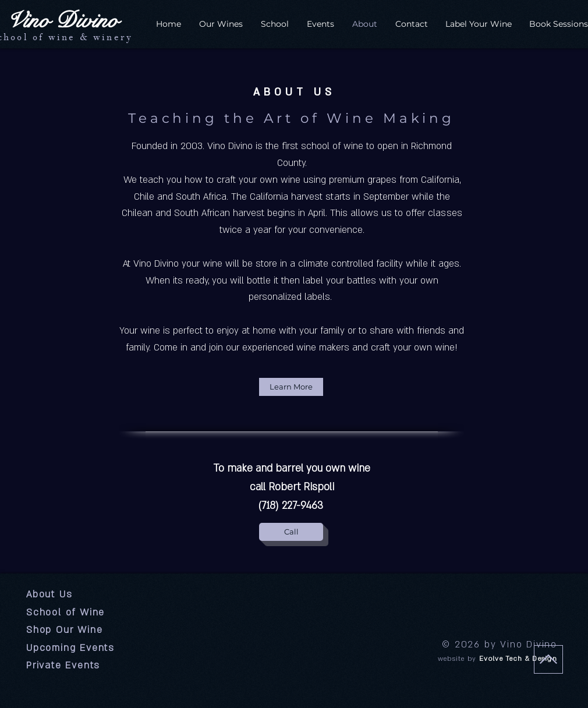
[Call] (291, 532)
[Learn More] (291, 387)
